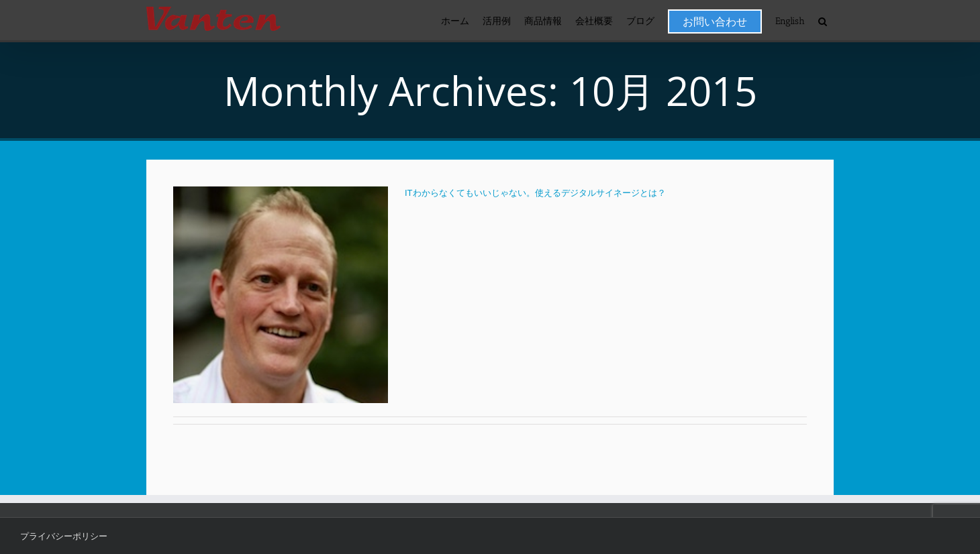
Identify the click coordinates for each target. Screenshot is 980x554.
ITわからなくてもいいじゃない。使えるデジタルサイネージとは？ (535, 193)
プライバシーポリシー (64, 536)
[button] (823, 21)
